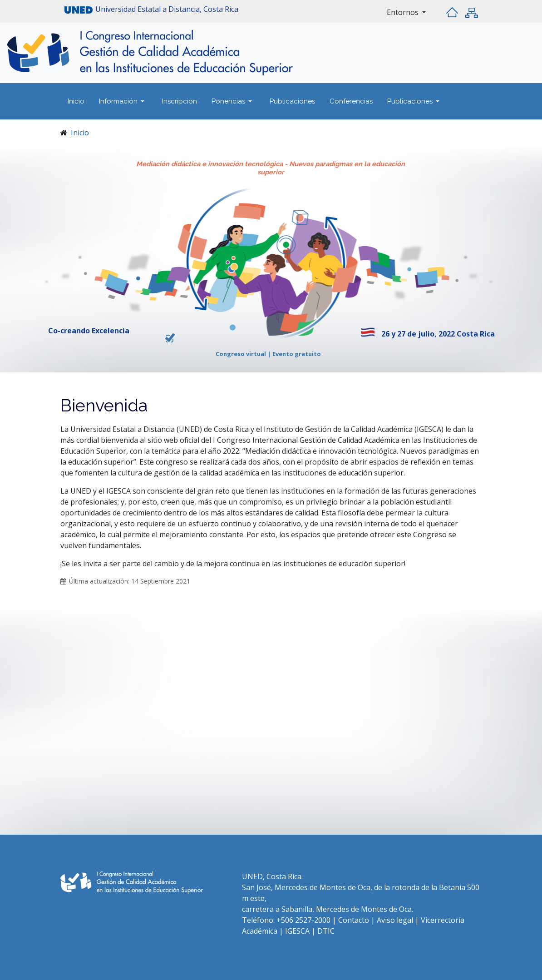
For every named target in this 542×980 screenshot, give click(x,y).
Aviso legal (395, 920)
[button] (123, 101)
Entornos (404, 12)
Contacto (355, 920)
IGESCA (298, 931)
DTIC (326, 931)
